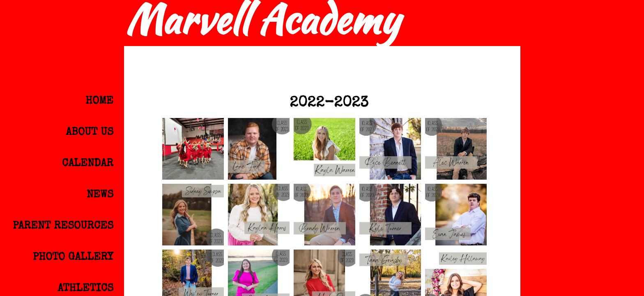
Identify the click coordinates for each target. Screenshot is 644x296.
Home (99, 102)
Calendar (88, 164)
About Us (90, 133)
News (100, 195)
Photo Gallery (73, 258)
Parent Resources (63, 227)
